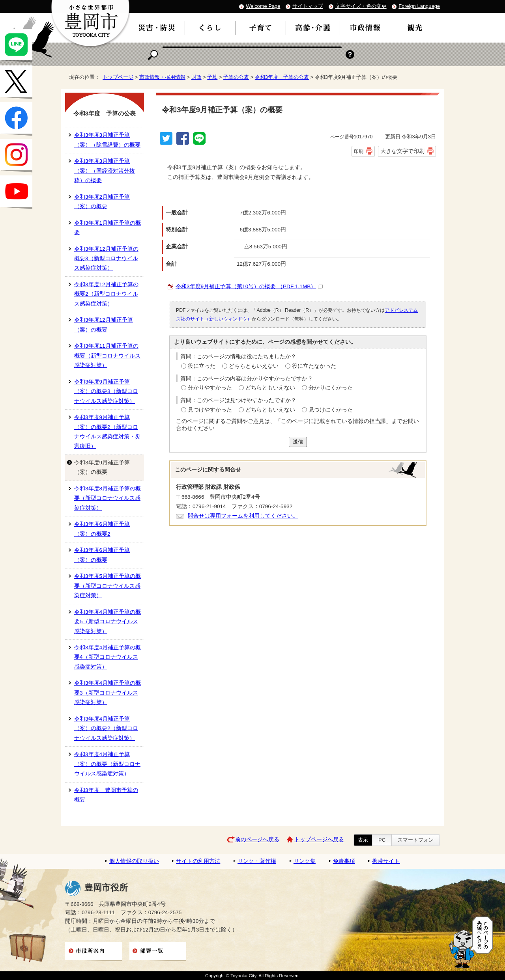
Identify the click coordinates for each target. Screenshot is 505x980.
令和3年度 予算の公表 (282, 77)
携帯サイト (386, 861)
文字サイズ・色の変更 (361, 6)
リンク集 (305, 861)
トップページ (118, 77)
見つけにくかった (331, 410)
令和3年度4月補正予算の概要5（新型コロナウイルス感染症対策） (108, 622)
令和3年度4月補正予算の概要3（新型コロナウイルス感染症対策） (108, 693)
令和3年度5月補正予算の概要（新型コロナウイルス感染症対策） (108, 586)
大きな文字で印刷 (402, 151)
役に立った (202, 366)
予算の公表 (236, 77)
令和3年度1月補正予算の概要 (108, 228)
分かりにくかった (331, 388)
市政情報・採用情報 (162, 77)
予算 (212, 77)
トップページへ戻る (319, 839)
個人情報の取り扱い (134, 861)
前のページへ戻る (257, 839)
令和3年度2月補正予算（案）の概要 (102, 202)
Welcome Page (263, 6)
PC (382, 840)
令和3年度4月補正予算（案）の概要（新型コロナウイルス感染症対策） (107, 764)
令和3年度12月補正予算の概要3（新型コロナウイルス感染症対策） (106, 259)
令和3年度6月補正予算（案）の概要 (102, 555)
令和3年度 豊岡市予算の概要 (106, 795)
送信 (298, 442)
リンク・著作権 (257, 861)
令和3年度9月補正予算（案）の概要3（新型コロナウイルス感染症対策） (106, 391)
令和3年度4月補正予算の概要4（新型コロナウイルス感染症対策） (108, 657)
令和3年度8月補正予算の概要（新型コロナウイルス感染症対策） (108, 498)
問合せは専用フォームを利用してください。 (243, 516)
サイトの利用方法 (198, 861)
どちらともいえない (254, 366)
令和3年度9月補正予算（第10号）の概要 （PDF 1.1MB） (249, 286)
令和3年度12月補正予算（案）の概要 (104, 325)
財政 (196, 77)
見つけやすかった (210, 410)
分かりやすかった (210, 388)
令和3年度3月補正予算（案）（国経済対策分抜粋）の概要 (105, 171)
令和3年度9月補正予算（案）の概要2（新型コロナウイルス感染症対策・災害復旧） (107, 432)
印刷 (359, 151)
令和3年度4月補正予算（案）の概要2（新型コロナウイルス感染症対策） (106, 728)
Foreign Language (419, 6)
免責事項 (344, 861)
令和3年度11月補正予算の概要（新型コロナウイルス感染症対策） (107, 356)
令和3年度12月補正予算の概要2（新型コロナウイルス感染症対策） (106, 294)
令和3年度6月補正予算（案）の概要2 (102, 529)
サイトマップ (308, 6)
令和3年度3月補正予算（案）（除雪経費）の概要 (107, 140)
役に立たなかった (314, 366)
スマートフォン (416, 840)
